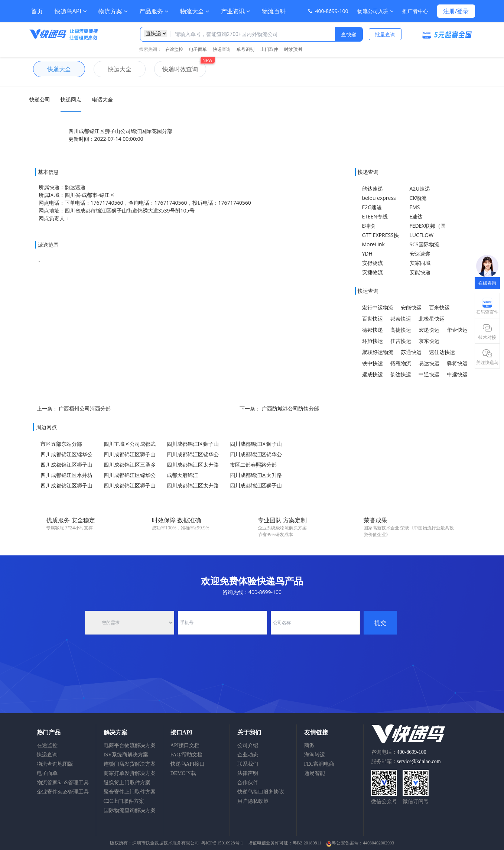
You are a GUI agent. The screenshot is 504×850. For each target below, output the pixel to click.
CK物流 (418, 198)
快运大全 (113, 69)
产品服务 (154, 11)
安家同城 (420, 263)
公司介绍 (248, 745)
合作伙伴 (248, 783)
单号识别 (246, 49)
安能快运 (411, 307)
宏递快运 (429, 330)
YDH (367, 254)
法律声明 (248, 773)
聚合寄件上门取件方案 (130, 792)
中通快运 (429, 374)
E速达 (416, 216)
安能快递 (420, 272)
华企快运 (457, 330)
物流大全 (195, 11)
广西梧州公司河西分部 (85, 408)
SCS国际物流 (425, 244)
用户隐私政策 (253, 801)
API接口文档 (185, 745)
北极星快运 (432, 319)
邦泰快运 (401, 319)
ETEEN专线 (375, 216)
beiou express (379, 198)
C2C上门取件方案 (124, 801)
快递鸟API (71, 11)
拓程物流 (401, 363)
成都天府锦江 (182, 475)
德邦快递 (373, 330)
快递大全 (52, 69)
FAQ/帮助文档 (187, 755)
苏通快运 (411, 352)
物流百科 (274, 11)
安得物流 (373, 263)
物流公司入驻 (375, 11)
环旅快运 (373, 341)
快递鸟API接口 (188, 764)
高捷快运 (401, 330)
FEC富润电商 (319, 764)
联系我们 (248, 764)
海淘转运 (315, 755)
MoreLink (373, 244)
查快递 (349, 34)
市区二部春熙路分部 (253, 465)
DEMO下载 (183, 773)
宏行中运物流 (378, 307)
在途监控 (174, 49)
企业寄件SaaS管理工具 (63, 792)
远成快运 (373, 374)
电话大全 (103, 99)
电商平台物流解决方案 (130, 745)
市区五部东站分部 (61, 444)
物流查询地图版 (55, 764)
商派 (309, 745)
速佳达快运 (442, 352)
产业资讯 (235, 11)
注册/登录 (456, 11)
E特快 (369, 226)
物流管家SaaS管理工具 (63, 783)
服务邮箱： (406, 761)
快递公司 (40, 99)
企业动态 (248, 755)
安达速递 (420, 254)
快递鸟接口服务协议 (261, 792)
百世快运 (373, 319)
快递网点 (71, 99)
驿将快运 (457, 363)
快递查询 (222, 49)
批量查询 (385, 34)
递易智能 (315, 773)
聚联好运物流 (378, 352)
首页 (37, 11)
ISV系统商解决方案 (126, 755)
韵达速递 (373, 189)
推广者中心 (415, 11)
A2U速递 (420, 189)
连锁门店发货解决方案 (130, 764)
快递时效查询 (176, 69)
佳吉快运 (401, 341)
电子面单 (198, 49)
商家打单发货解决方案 (130, 773)
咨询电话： (399, 752)
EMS (415, 207)
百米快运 (439, 307)
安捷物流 (373, 272)
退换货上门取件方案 (127, 783)
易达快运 (429, 363)
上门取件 (269, 49)
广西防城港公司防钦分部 (290, 408)
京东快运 (429, 341)
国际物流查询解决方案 (130, 810)
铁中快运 (373, 363)
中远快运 (457, 374)
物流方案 (113, 11)
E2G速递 (372, 207)
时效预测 (293, 49)
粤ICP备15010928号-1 (222, 843)
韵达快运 (401, 374)
